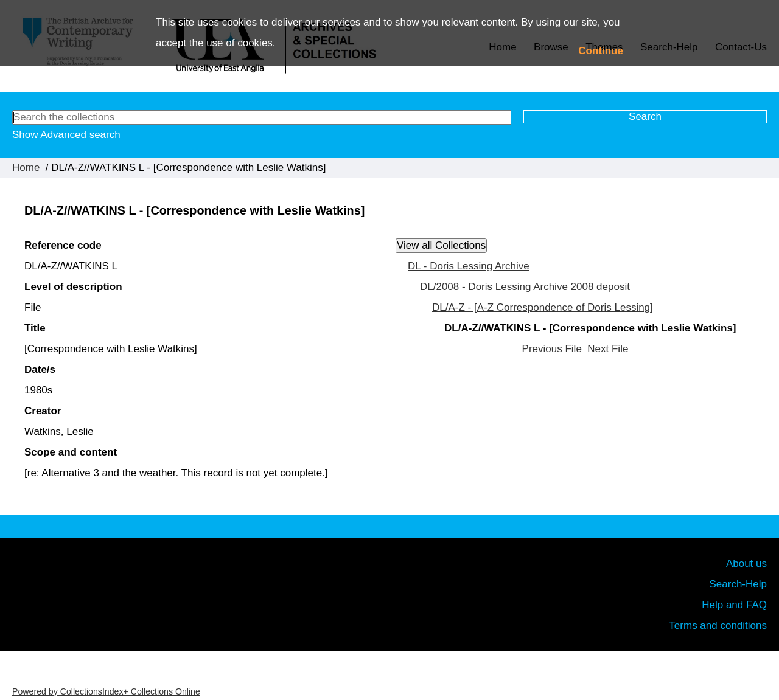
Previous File (552, 349)
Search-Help (739, 584)
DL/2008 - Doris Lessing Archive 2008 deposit (525, 287)
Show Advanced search (66, 135)
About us (746, 563)
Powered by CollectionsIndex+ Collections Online (106, 691)
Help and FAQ (734, 605)
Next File (608, 349)
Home (26, 168)
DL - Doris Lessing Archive (469, 266)
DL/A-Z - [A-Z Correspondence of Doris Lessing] (543, 307)
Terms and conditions (718, 625)
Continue (601, 51)
